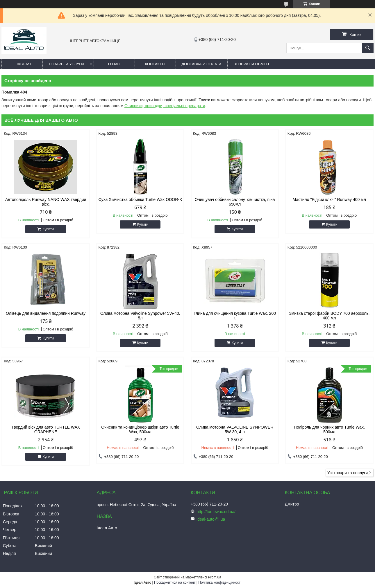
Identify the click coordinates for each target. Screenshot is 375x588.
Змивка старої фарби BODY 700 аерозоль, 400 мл (329, 316)
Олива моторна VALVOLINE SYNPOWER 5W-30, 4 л (235, 429)
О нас (114, 64)
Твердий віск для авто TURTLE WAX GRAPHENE (46, 429)
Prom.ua (215, 577)
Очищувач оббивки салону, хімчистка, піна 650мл (235, 202)
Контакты (155, 64)
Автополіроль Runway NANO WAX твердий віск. (46, 202)
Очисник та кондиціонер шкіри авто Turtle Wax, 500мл (140, 429)
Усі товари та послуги (348, 473)
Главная (22, 64)
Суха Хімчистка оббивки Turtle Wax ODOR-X (140, 199)
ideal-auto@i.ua (211, 519)
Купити (48, 229)
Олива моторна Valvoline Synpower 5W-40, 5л (140, 316)
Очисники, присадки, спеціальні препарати (165, 106)
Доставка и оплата (202, 64)
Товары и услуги (66, 64)
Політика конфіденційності (220, 582)
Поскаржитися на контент (175, 582)
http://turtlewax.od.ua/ (216, 512)
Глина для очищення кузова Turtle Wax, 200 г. (235, 316)
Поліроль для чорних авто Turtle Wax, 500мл (329, 429)
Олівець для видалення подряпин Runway (46, 313)
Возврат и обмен (251, 64)
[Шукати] (368, 48)
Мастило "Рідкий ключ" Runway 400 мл (329, 199)
